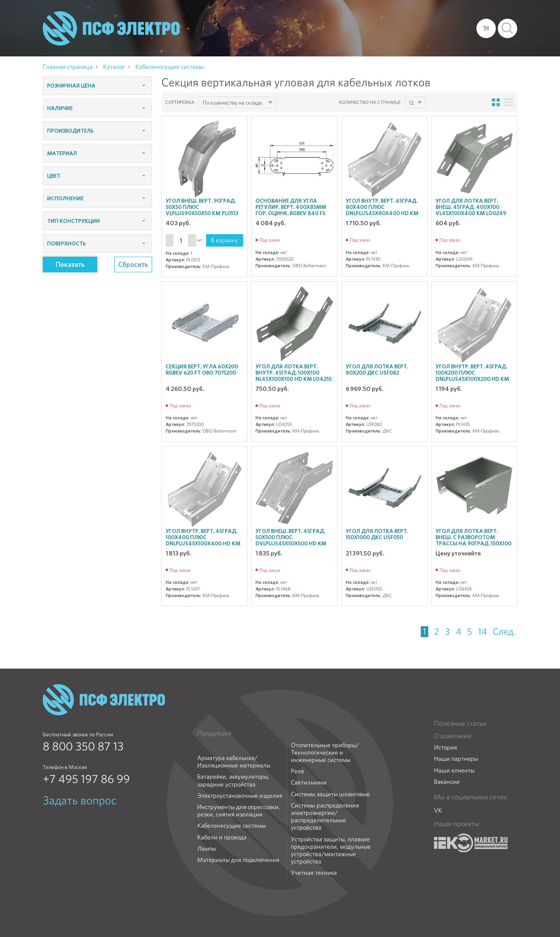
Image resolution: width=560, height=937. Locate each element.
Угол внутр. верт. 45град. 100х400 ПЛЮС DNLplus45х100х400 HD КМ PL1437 (203, 540)
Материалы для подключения (238, 860)
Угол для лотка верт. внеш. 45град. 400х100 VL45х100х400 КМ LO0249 (471, 207)
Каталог (359, 28)
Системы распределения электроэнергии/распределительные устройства (325, 817)
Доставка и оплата (407, 28)
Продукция (214, 733)
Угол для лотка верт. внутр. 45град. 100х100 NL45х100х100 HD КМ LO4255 (294, 373)
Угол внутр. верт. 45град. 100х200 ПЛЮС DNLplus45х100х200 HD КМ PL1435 (472, 376)
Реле (297, 771)
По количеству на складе (232, 103)
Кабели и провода (222, 837)
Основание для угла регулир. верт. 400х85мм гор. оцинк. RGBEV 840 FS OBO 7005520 (291, 210)
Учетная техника (314, 873)
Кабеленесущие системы (231, 826)
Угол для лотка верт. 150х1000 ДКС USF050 (377, 534)
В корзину (224, 240)
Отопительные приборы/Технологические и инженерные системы (325, 753)
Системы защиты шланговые (330, 794)
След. (504, 632)
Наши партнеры (456, 759)
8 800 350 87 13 (83, 746)
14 (482, 632)
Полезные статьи (460, 723)
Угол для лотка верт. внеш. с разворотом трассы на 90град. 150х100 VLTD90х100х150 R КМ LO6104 (473, 543)
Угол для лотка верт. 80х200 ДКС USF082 (377, 370)
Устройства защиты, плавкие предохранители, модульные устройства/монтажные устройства (331, 850)
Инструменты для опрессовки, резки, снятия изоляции (239, 811)
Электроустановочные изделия (240, 796)
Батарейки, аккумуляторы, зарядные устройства (233, 780)
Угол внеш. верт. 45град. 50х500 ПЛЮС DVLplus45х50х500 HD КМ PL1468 (291, 540)
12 (411, 103)
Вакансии (447, 782)
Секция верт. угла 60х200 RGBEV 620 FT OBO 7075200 (202, 370)
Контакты (456, 28)
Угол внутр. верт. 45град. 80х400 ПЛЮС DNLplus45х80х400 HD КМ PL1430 (382, 210)
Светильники (309, 782)
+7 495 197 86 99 (86, 779)
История (445, 747)
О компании (322, 28)
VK (438, 810)
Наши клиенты (454, 770)
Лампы (206, 849)
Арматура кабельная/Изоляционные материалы (234, 762)
